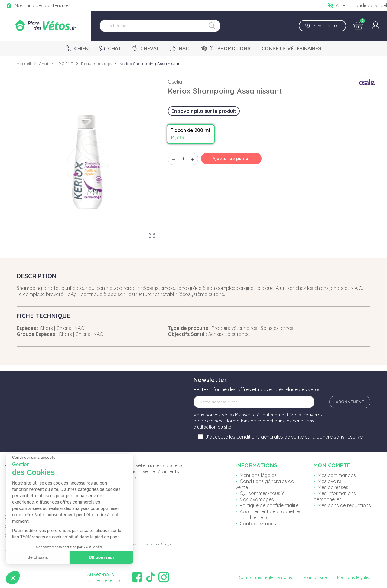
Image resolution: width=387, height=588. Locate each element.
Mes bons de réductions (344, 505)
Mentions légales (258, 475)
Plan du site (315, 577)
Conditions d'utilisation (137, 544)
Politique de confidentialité (269, 505)
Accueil (24, 64)
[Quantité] (183, 159)
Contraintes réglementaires (266, 577)
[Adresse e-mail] (254, 402)
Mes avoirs (330, 481)
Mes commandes (337, 475)
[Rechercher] (160, 26)
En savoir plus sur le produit (204, 111)
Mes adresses (333, 487)
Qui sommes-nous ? (262, 493)
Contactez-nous (258, 524)
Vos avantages (257, 499)
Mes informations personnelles (335, 496)
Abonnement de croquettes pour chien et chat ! (268, 514)
